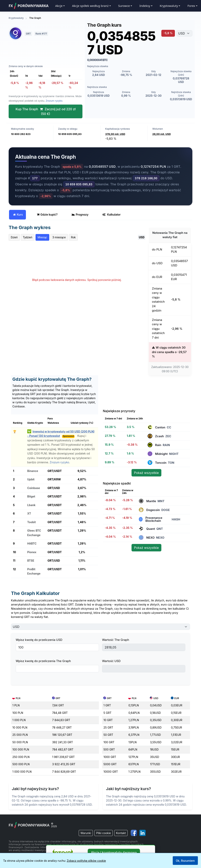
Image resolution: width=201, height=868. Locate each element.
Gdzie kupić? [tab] (47, 214)
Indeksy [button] (145, 6)
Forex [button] (191, 6)
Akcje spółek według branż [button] (90, 6)
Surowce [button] (124, 6)
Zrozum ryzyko (54, 101)
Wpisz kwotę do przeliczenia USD (39, 640)
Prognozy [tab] (80, 214)
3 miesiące (59, 237)
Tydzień (28, 237)
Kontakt (121, 833)
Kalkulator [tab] (111, 214)
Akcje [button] (59, 6)
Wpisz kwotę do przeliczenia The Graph (43, 661)
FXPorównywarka (29, 6)
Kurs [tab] (18, 214)
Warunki (86, 833)
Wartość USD (111, 661)
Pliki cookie (104, 833)
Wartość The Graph (116, 640)
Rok (73, 237)
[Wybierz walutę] (184, 33)
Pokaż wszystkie (146, 473)
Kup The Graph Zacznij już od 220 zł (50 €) (45, 111)
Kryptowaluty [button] (169, 6)
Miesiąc (42, 237)
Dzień (14, 237)
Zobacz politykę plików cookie (86, 861)
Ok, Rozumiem (185, 861)
